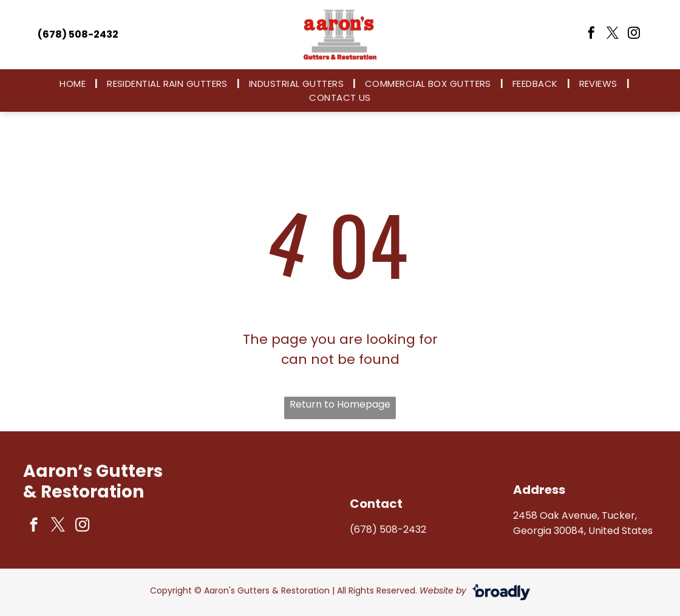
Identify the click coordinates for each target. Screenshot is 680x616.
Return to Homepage (340, 404)
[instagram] (634, 34)
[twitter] (613, 34)
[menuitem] (74, 84)
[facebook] (591, 34)
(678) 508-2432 (388, 529)
